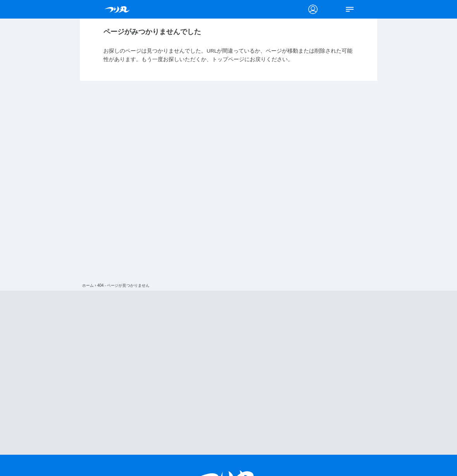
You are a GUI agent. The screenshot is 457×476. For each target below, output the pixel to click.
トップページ (228, 59)
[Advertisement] (228, 373)
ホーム (88, 285)
